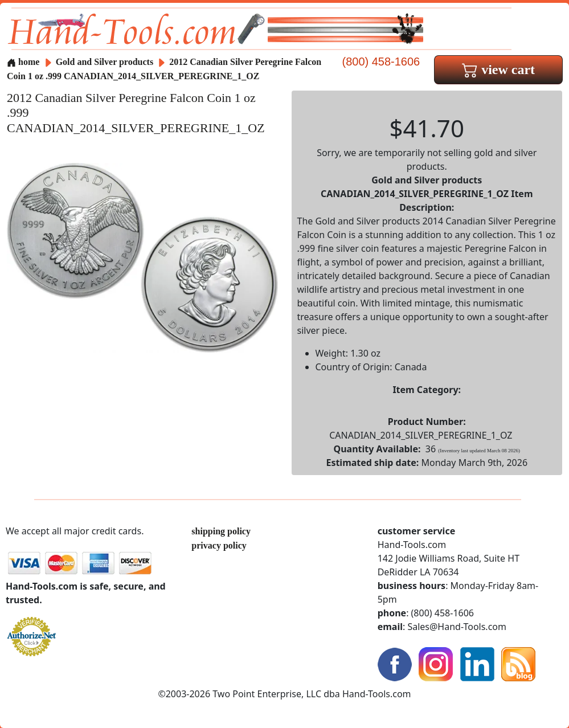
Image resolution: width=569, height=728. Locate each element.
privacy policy (219, 545)
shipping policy (221, 531)
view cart (498, 69)
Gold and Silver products (106, 62)
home (23, 62)
